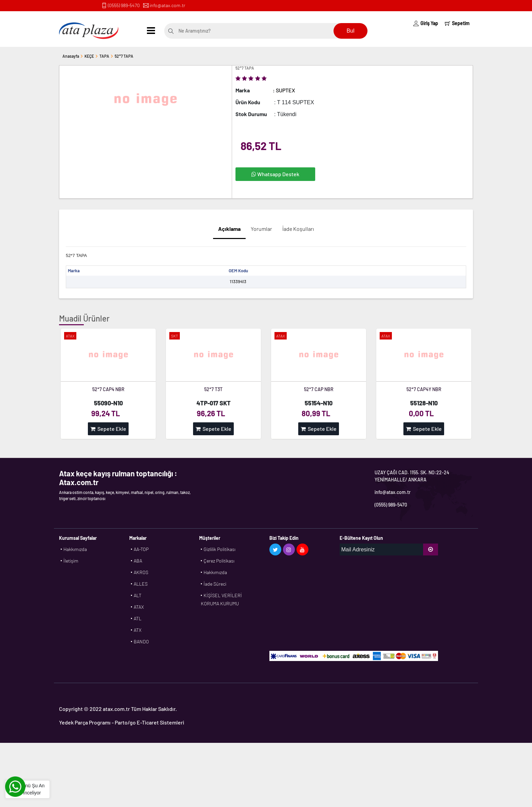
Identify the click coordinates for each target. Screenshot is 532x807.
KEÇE (89, 56)
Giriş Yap (426, 23)
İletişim (71, 561)
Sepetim (457, 23)
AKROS (141, 572)
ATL (138, 618)
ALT (138, 595)
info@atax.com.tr (167, 5)
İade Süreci (215, 584)
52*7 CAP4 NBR (108, 389)
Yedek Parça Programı (85, 722)
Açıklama (229, 229)
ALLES (141, 584)
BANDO (141, 641)
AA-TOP (141, 549)
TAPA (104, 56)
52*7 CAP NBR (319, 389)
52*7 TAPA (124, 56)
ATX (138, 630)
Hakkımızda (75, 549)
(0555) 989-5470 (124, 5)
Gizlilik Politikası (220, 549)
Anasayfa (71, 56)
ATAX (139, 607)
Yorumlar (261, 229)
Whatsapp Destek (275, 174)
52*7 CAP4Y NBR (424, 389)
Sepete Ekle (108, 429)
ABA (138, 561)
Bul (350, 31)
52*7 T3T (213, 389)
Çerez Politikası (219, 561)
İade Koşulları (298, 229)
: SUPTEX (284, 90)
